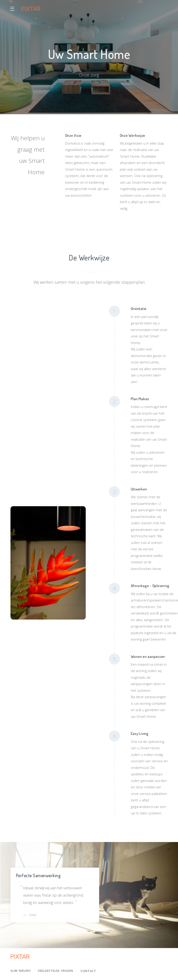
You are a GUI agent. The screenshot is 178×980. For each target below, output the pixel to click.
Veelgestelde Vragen (58, 971)
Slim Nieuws (21, 971)
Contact (92, 971)
